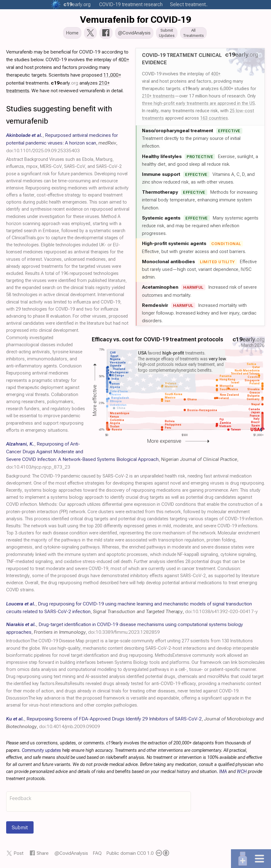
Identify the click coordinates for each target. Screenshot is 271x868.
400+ (216, 76)
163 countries (214, 120)
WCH (242, 773)
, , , (62, 145)
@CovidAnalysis (71, 855)
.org (77, 4)
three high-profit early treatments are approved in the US (198, 105)
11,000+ (112, 77)
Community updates (41, 752)
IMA (223, 773)
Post (18, 855)
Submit (20, 829)
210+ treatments (158, 98)
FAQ (97, 855)
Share (43, 855)
